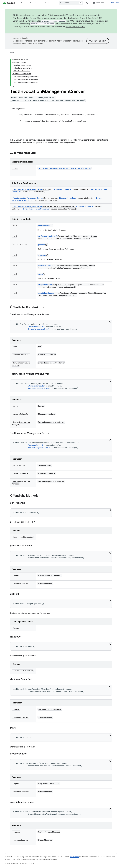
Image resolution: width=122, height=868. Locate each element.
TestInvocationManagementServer (28, 189)
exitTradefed (44, 226)
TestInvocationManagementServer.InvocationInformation (65, 168)
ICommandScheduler (63, 189)
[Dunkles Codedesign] (110, 322)
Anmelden (115, 3)
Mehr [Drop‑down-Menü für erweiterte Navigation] (45, 3)
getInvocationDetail (48, 236)
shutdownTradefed (46, 266)
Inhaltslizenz (74, 857)
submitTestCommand (47, 293)
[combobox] (71, 3)
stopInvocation (45, 285)
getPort (42, 245)
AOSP (12, 53)
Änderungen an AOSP (75, 27)
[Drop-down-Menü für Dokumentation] (37, 3)
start (41, 274)
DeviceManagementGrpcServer (37, 209)
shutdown (42, 255)
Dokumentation (27, 3)
